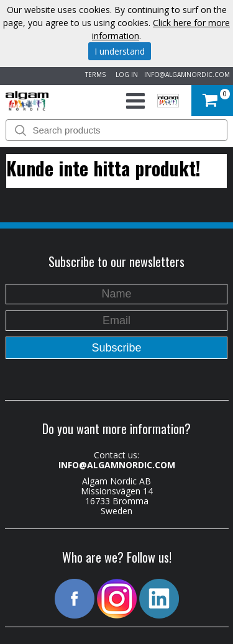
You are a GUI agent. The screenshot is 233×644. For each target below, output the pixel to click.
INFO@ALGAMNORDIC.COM (187, 75)
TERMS (94, 75)
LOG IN (125, 75)
